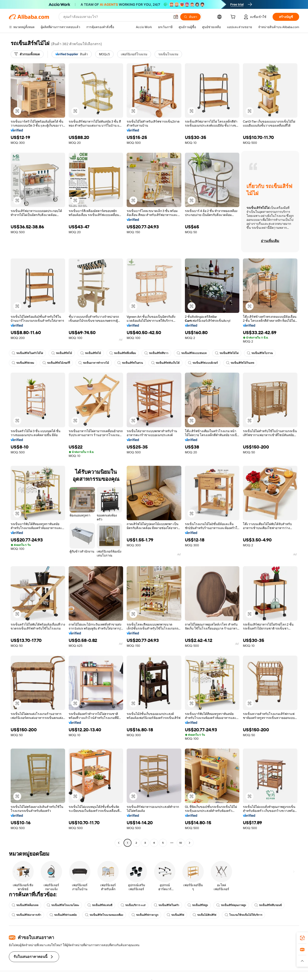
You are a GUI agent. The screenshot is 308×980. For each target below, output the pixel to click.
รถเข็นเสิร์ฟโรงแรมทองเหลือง (104, 915)
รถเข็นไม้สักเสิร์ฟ (204, 915)
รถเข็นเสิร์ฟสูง (198, 905)
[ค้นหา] (190, 17)
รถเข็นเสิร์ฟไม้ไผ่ (227, 353)
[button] (176, 17)
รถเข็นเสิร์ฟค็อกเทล (25, 905)
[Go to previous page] (119, 843)
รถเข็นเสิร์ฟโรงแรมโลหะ (63, 905)
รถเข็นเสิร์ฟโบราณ (260, 353)
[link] (302, 938)
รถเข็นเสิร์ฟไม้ (62, 353)
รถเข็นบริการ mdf (133, 905)
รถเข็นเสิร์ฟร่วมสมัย (63, 915)
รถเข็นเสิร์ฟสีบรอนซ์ (268, 905)
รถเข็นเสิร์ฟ (175, 915)
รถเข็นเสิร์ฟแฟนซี (100, 905)
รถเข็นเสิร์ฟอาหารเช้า (26, 915)
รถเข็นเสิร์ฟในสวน (130, 363)
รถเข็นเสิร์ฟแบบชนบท (192, 353)
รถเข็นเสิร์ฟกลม (23, 363)
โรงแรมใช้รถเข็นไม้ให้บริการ (243, 915)
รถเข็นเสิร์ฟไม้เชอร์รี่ (56, 363)
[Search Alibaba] (116, 17)
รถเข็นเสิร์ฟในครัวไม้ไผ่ (27, 353)
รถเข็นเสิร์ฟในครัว (167, 905)
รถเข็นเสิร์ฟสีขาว (156, 353)
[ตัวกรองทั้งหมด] (27, 54)
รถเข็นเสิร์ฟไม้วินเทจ (240, 363)
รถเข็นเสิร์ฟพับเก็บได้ (165, 363)
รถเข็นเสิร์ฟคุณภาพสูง (231, 905)
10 (181, 843)
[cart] (234, 17)
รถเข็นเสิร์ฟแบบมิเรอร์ (203, 363)
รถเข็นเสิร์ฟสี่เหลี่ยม (123, 353)
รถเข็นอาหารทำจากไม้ (94, 363)
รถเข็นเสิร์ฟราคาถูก (145, 915)
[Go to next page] (190, 843)
